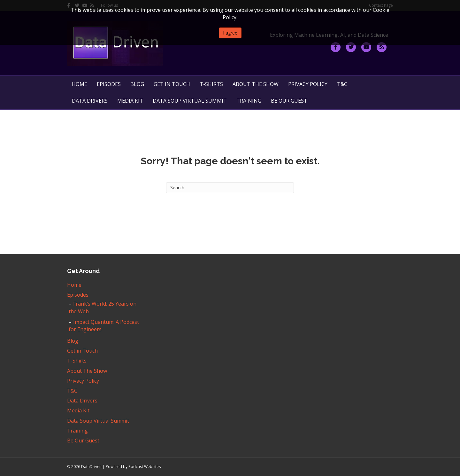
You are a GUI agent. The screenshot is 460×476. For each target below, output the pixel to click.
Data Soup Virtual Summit (190, 101)
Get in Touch (172, 84)
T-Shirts (211, 84)
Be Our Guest (289, 101)
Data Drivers (90, 101)
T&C (342, 84)
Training (249, 101)
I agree (230, 33)
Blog (137, 84)
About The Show (256, 84)
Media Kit (130, 101)
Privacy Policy (308, 84)
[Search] (230, 188)
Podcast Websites (145, 467)
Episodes (109, 84)
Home (80, 84)
